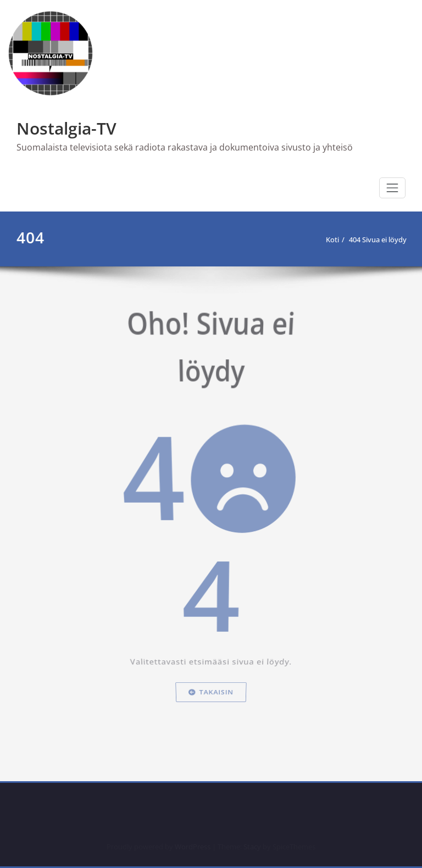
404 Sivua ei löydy (377, 240)
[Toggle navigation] (392, 188)
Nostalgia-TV (66, 128)
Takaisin (211, 725)
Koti (331, 240)
